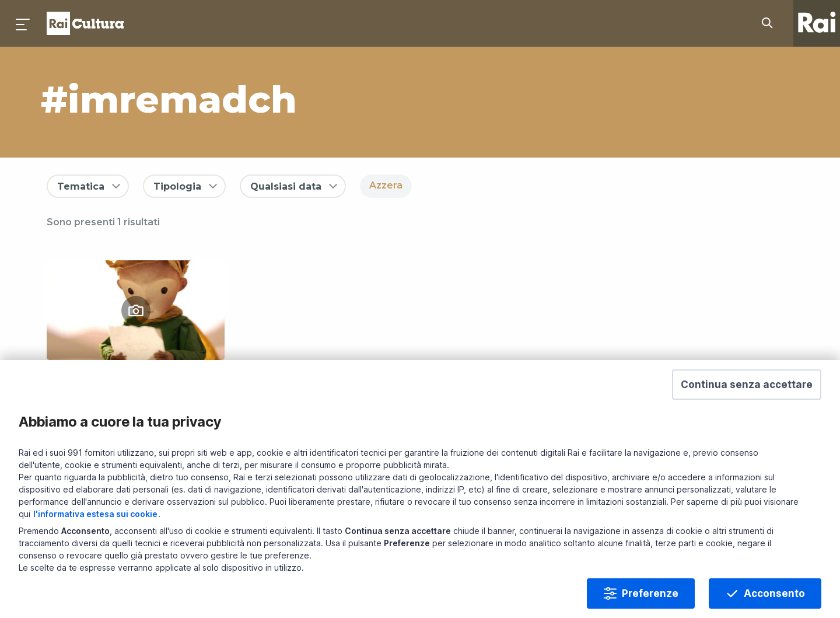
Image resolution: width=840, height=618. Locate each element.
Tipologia (177, 186)
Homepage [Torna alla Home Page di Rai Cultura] (85, 23)
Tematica (81, 186)
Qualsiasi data (286, 186)
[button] (747, 400)
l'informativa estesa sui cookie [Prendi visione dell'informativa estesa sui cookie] (95, 529)
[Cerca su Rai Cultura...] (771, 23)
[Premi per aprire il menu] (23, 23)
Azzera (386, 185)
